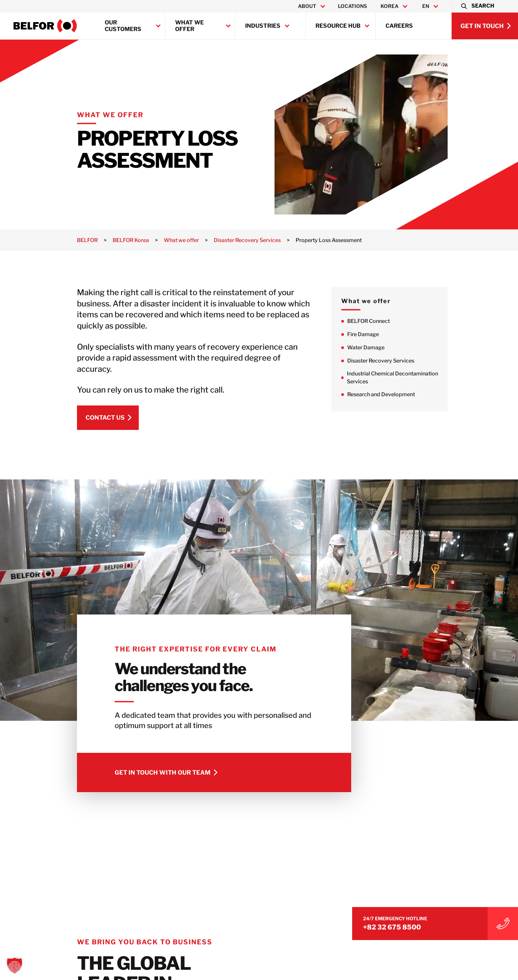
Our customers (123, 26)
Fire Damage (392, 334)
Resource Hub (338, 26)
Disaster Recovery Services (410, 361)
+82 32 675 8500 (432, 923)
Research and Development (410, 395)
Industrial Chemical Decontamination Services (422, 378)
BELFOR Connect (398, 321)
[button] (477, 6)
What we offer (189, 26)
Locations (352, 6)
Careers (399, 26)
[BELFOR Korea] (45, 26)
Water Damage (395, 348)
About (307, 6)
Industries (263, 26)
